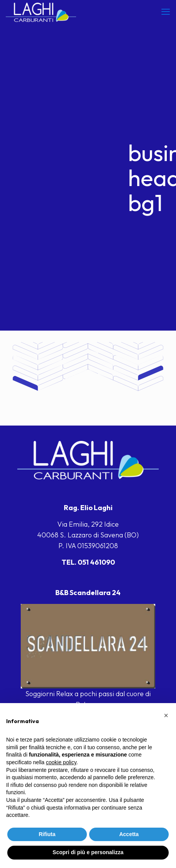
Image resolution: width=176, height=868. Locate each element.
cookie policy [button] (61, 762)
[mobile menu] (166, 12)
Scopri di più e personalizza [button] (88, 852)
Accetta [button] (129, 834)
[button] (166, 715)
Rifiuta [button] (47, 834)
